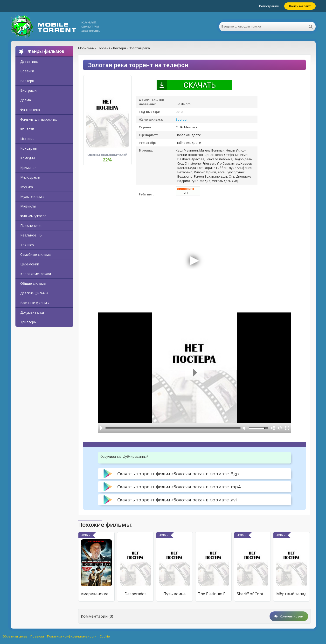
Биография (29, 90)
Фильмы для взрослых (38, 119)
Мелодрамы (30, 177)
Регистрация (269, 6)
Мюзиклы (28, 206)
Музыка (27, 187)
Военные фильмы (35, 303)
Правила (37, 636)
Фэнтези (27, 129)
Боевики (27, 71)
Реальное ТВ (31, 235)
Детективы (29, 61)
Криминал (28, 168)
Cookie (105, 636)
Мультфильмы (32, 197)
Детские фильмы (34, 293)
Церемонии (30, 264)
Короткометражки (36, 274)
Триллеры (28, 322)
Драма (26, 100)
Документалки (32, 312)
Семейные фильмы (36, 254)
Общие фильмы (33, 283)
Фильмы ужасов (33, 216)
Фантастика (30, 110)
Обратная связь (15, 636)
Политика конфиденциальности (72, 636)
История (27, 139)
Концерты (28, 148)
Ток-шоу (27, 245)
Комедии (28, 158)
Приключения (31, 225)
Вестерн (27, 81)
